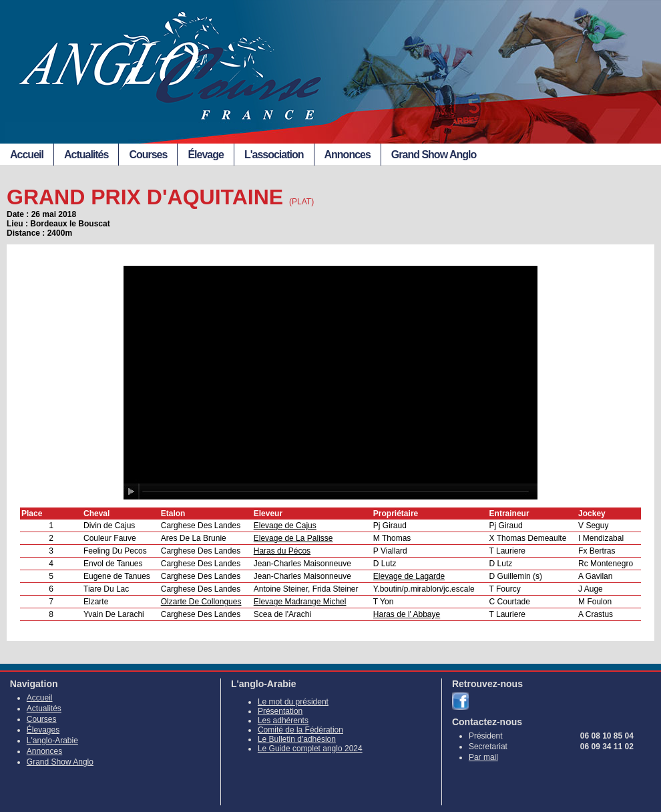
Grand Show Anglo (434, 155)
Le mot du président (293, 702)
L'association (274, 155)
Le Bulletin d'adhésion (297, 739)
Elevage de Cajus (285, 526)
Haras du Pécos (282, 551)
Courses (148, 155)
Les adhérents (283, 721)
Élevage (205, 155)
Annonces (348, 155)
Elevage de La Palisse (293, 538)
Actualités (86, 155)
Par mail (483, 757)
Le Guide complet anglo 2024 (310, 749)
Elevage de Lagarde (409, 576)
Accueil (27, 155)
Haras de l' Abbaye (407, 614)
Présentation (280, 711)
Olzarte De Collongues (201, 602)
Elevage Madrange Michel (300, 602)
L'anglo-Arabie (52, 741)
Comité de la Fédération (300, 730)
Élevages (43, 730)
